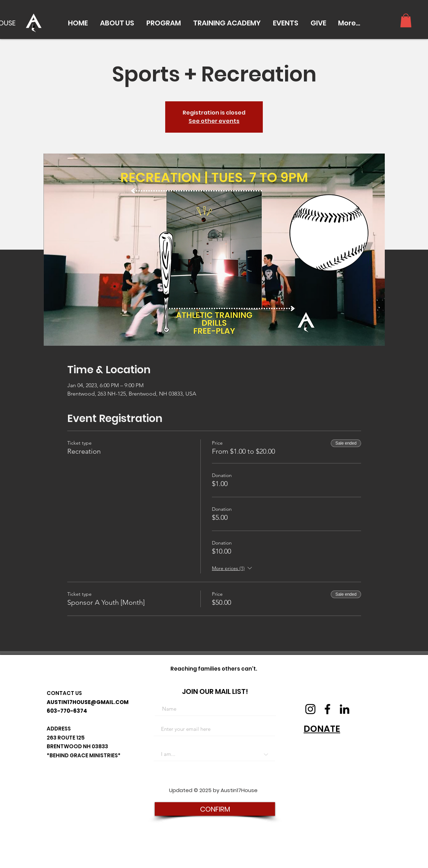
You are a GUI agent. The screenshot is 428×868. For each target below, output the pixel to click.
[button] (117, 23)
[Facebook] (327, 709)
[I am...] (214, 754)
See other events (214, 121)
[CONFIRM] (215, 809)
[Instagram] (310, 709)
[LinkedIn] (345, 709)
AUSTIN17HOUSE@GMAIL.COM (88, 702)
